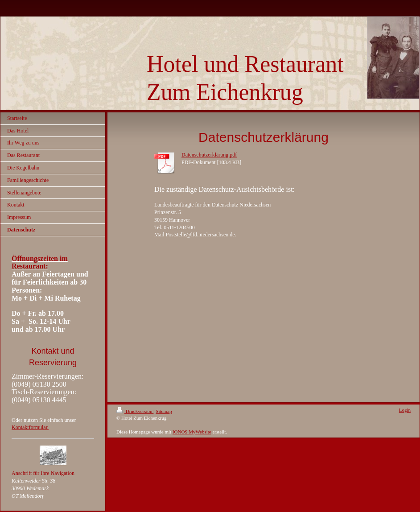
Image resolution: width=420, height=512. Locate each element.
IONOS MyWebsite (192, 432)
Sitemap (164, 411)
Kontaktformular (29, 427)
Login (405, 410)
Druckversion (135, 411)
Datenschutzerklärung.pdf (209, 155)
